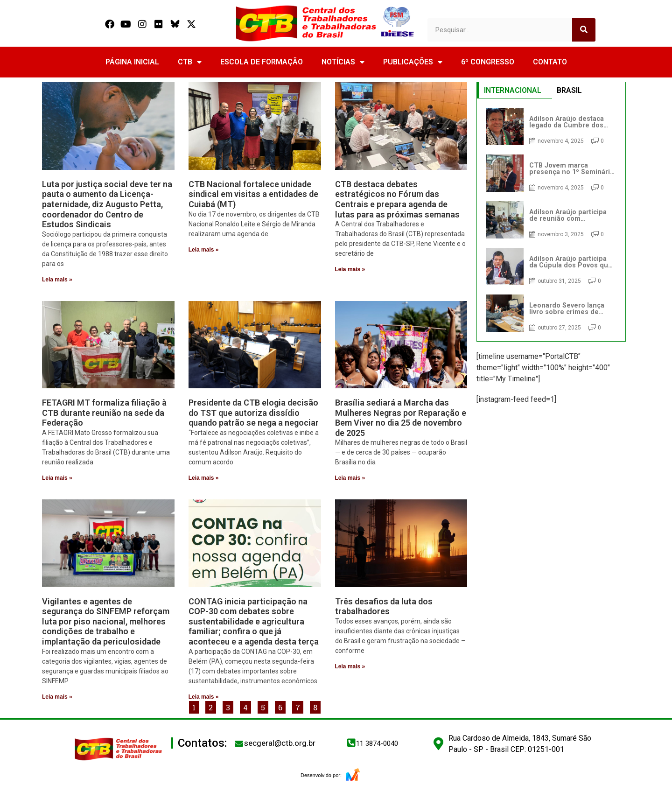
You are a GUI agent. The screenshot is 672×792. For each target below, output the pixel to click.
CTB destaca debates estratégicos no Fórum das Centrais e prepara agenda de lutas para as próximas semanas (397, 199)
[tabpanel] (551, 220)
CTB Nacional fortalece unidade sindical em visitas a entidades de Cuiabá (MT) (253, 194)
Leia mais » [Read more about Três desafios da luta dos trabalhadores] (350, 666)
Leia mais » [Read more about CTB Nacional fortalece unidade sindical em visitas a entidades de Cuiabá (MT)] (204, 250)
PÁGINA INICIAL (132, 62)
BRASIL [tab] (569, 90)
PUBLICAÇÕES (413, 62)
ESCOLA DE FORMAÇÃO (262, 62)
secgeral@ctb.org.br (280, 743)
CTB (190, 62)
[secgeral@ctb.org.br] (239, 743)
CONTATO (550, 62)
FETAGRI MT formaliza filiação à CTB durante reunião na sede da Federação (104, 413)
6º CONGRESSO (488, 62)
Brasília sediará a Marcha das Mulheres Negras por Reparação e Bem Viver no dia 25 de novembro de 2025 (401, 418)
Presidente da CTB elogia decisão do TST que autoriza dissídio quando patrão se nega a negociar (254, 413)
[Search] (584, 30)
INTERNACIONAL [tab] (513, 90)
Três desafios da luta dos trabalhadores (384, 606)
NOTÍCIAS (343, 62)
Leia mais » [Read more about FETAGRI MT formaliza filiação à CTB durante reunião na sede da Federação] (57, 478)
